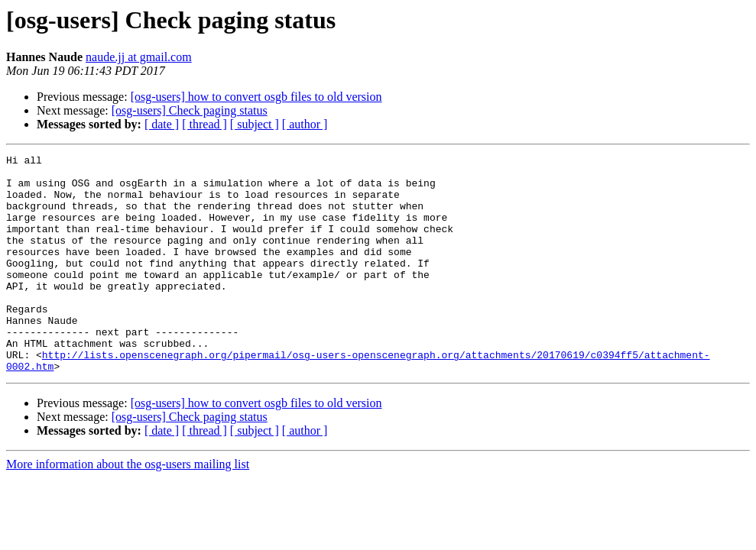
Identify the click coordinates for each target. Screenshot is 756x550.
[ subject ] (255, 124)
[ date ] (162, 124)
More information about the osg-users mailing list (128, 508)
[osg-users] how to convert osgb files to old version (256, 97)
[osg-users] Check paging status (190, 110)
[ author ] (305, 124)
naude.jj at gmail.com (139, 57)
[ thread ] (204, 124)
